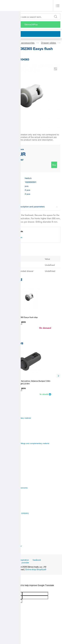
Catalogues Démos (9, 440)
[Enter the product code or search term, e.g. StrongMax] (31, 16)
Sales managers (8, 542)
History (5, 506)
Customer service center (12, 546)
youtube (25, 562)
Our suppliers (7, 521)
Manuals (5, 465)
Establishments (8, 539)
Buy (54, 165)
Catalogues (6, 461)
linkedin (14, 562)
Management (7, 509)
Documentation (13, 237)
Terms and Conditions (10, 524)
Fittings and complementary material (16, 418)
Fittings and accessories (21, 43)
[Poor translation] (12, 589)
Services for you (8, 484)
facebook (37, 560)
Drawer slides (49, 43)
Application (6, 476)
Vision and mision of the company (15, 513)
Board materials (8, 422)
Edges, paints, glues (10, 426)
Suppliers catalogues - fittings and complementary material (25, 443)
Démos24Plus (31, 24)
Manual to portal (8, 447)
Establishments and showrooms (15, 488)
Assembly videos (9, 473)
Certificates (6, 469)
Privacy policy (7, 517)
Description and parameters (38, 206)
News (13, 560)
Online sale (6, 480)
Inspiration (24, 560)
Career (4, 502)
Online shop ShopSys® (36, 569)
